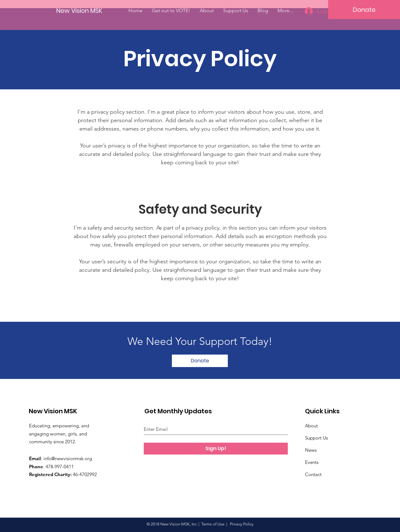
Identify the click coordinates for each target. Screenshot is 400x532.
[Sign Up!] (216, 449)
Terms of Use (213, 524)
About (311, 426)
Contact (313, 474)
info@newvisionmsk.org (68, 458)
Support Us (316, 438)
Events (312, 462)
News (311, 450)
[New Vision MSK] (80, 10)
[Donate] (364, 10)
